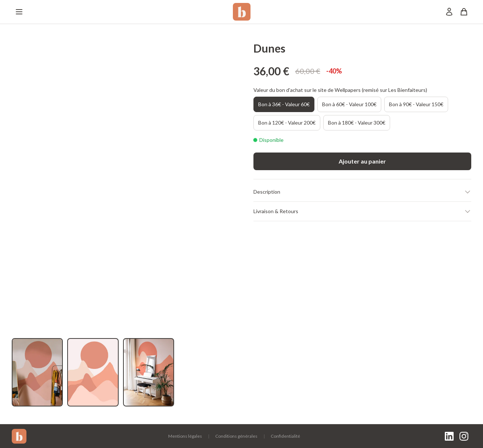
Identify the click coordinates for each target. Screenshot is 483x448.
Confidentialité (285, 436)
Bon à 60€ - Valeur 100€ (349, 104)
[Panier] (464, 12)
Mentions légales (185, 436)
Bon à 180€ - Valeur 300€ (357, 123)
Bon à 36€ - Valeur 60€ (284, 104)
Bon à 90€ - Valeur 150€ (416, 104)
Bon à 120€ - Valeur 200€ (287, 123)
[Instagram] (464, 436)
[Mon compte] (449, 12)
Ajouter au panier (362, 161)
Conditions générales (236, 436)
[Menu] (19, 12)
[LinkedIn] (449, 436)
